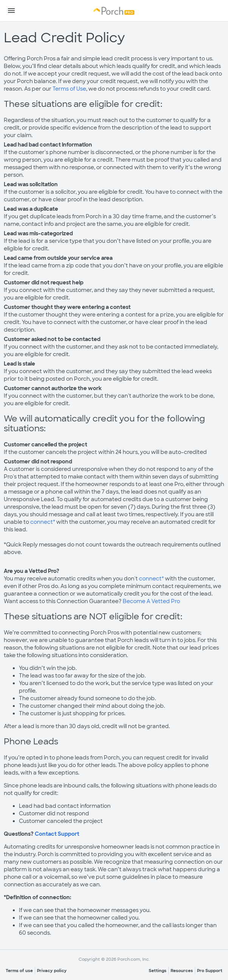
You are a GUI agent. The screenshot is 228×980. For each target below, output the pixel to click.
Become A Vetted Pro (151, 601)
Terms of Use (69, 89)
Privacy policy (52, 971)
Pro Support (210, 971)
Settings (158, 971)
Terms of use (19, 971)
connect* (43, 522)
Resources (182, 971)
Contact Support (57, 834)
